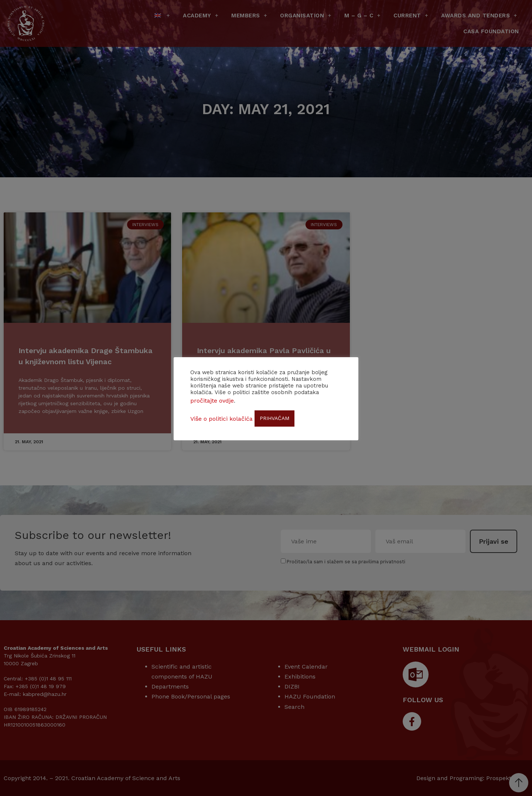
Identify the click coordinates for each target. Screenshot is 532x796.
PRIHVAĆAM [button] (274, 418)
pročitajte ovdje (212, 401)
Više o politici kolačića (221, 419)
